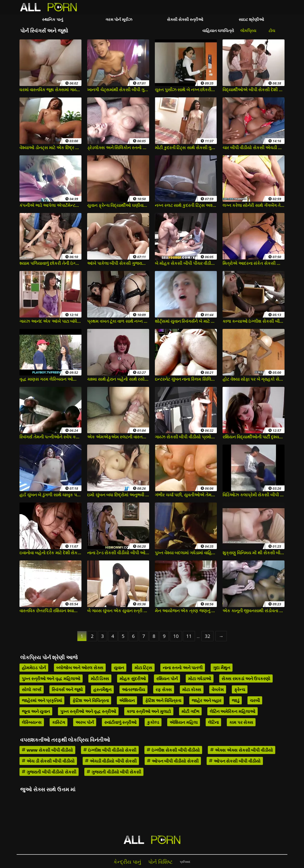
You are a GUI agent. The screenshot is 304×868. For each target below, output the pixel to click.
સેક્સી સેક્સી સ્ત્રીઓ (185, 19)
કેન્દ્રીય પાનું (127, 862)
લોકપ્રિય (248, 31)
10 (176, 636)
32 (207, 636)
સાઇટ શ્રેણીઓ (251, 19)
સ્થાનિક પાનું (52, 19)
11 (189, 636)
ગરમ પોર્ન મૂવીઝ (119, 19)
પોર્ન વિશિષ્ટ (160, 862)
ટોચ (272, 31)
